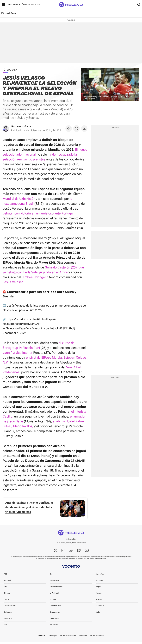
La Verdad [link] (53, 601)
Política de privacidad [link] (68, 638)
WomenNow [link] (100, 576)
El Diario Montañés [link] (56, 589)
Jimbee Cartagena (35, 277)
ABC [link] (5, 576)
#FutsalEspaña (47, 319)
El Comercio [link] (8, 620)
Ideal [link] (6, 627)
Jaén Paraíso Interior (18, 353)
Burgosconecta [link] (55, 614)
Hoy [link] (5, 589)
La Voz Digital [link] (54, 595)
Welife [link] (98, 614)
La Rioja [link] (6, 601)
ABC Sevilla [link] (8, 582)
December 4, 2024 (14, 333)
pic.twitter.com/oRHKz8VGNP (22, 324)
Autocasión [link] (99, 582)
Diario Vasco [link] (8, 614)
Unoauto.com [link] (55, 620)
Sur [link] (51, 576)
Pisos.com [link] (99, 595)
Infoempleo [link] (54, 627)
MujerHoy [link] (99, 601)
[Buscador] (139, 5)
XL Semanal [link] (100, 608)
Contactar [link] (42, 638)
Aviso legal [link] (53, 638)
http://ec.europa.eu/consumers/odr (95, 561)
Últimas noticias (31, 5)
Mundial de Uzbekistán (19, 199)
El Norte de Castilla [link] (10, 608)
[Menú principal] (3, 5)
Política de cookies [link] (97, 638)
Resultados (14, 5)
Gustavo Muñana (21, 127)
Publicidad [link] (83, 638)
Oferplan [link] (98, 589)
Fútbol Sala (9, 13)
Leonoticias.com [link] (56, 608)
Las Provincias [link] (55, 582)
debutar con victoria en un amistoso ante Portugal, (39, 213)
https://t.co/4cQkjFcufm (22, 319)
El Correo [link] (7, 595)
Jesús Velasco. (13, 282)
